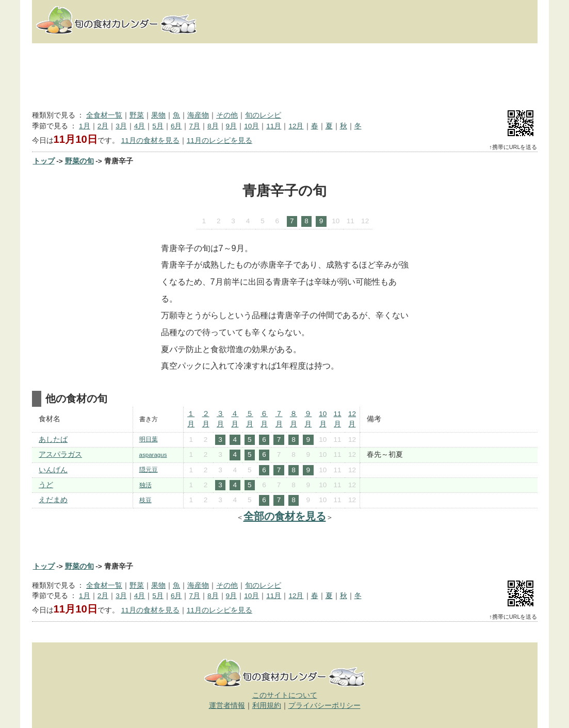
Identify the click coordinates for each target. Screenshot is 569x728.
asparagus (153, 455)
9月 (232, 126)
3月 (121, 126)
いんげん (53, 470)
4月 (140, 126)
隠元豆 (149, 470)
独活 (145, 485)
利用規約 (267, 706)
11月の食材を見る (150, 140)
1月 (85, 126)
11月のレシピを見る (220, 140)
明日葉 (149, 439)
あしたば (53, 440)
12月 (296, 126)
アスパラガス (60, 454)
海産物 (198, 115)
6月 (176, 126)
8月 (213, 126)
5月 (158, 126)
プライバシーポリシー (324, 706)
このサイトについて (285, 695)
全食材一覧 (104, 115)
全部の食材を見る (285, 516)
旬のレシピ (263, 115)
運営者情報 (227, 706)
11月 (274, 126)
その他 (227, 115)
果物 (158, 115)
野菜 (137, 115)
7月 (194, 126)
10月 (251, 126)
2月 (103, 126)
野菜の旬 (79, 161)
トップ (44, 161)
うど (46, 485)
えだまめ (53, 500)
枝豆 (145, 500)
